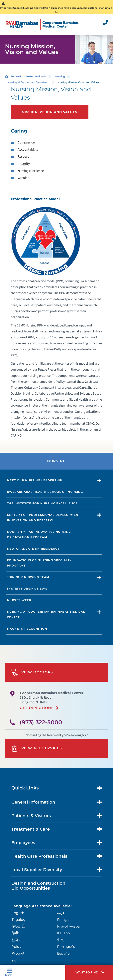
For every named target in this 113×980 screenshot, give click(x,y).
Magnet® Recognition (27, 629)
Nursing (60, 76)
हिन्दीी (15, 933)
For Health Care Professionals (28, 76)
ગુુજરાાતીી (18, 926)
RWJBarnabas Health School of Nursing (45, 492)
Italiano (63, 933)
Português (66, 947)
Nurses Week (19, 600)
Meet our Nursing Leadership (35, 480)
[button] (89, 972)
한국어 (17, 940)
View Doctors (32, 672)
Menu (10, 972)
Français (64, 920)
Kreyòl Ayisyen (69, 926)
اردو (14, 960)
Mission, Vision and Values (50, 112)
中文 (60, 940)
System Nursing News (27, 589)
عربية (61, 913)
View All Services (37, 748)
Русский (18, 953)
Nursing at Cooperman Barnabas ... (28, 82)
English (18, 913)
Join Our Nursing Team (28, 577)
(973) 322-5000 (41, 722)
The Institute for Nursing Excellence (42, 503)
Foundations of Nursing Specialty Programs (39, 563)
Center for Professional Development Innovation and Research (44, 518)
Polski (17, 947)
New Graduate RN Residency (33, 549)
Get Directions (37, 708)
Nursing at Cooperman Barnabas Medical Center (46, 614)
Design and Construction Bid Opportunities (38, 886)
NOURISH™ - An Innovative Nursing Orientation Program (39, 534)
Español (64, 953)
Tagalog (19, 920)
